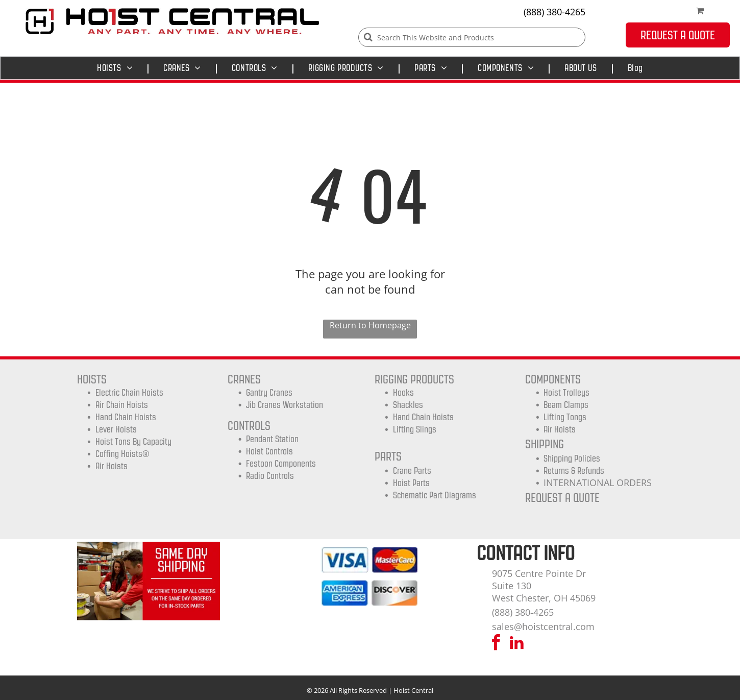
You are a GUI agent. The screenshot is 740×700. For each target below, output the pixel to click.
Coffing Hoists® (122, 454)
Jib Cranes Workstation (285, 405)
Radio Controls (270, 476)
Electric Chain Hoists (129, 393)
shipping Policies (572, 458)
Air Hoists (112, 466)
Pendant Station (272, 439)
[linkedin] (517, 644)
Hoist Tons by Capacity (133, 442)
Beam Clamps (566, 405)
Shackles (408, 405)
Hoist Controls (269, 451)
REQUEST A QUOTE (562, 498)
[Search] (472, 37)
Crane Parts (412, 471)
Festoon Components (281, 464)
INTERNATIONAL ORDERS (598, 482)
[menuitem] (117, 68)
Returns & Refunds (574, 471)
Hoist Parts (411, 483)
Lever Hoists (116, 429)
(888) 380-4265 (554, 12)
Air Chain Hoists (122, 405)
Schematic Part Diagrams (435, 495)
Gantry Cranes (269, 393)
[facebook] (496, 644)
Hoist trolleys (566, 393)
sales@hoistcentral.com (543, 626)
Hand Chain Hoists (126, 417)
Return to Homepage (370, 325)
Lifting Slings (415, 429)
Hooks (403, 393)
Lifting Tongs (565, 417)
